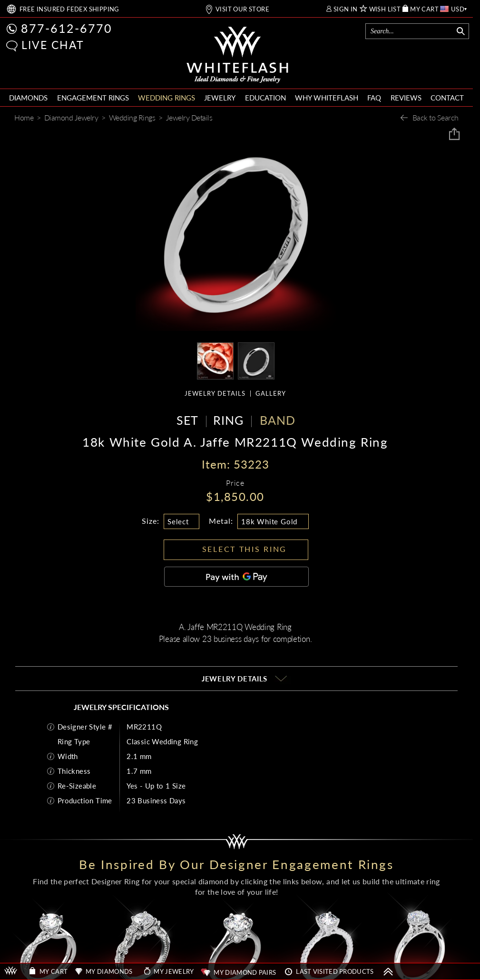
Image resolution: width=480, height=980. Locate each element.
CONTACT (447, 98)
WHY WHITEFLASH (327, 98)
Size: (151, 521)
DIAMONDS (28, 98)
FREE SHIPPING (69, 9)
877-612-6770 (67, 28)
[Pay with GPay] (236, 577)
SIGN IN (346, 9)
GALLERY (271, 394)
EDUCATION (265, 98)
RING (228, 420)
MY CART (424, 9)
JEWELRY (220, 98)
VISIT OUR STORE (242, 9)
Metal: (221, 521)
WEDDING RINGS (167, 98)
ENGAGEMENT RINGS (93, 98)
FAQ (374, 98)
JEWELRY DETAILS (215, 394)
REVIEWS (406, 98)
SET (187, 420)
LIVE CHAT (53, 45)
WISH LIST (385, 9)
